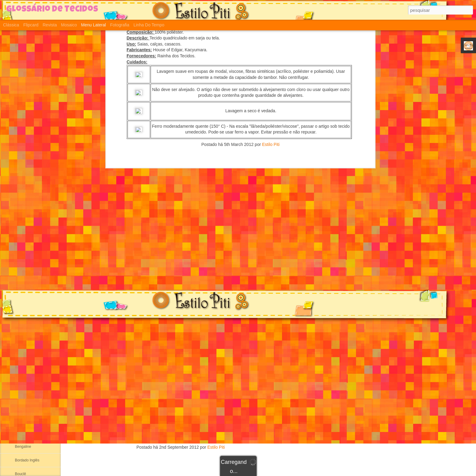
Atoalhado (23, 433)
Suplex (239, 278)
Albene (20, 337)
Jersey (239, 370)
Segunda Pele (26, 228)
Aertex (20, 324)
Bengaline (23, 447)
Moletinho (238, 357)
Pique (239, 363)
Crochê (239, 415)
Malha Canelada (28, 242)
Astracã (21, 419)
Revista (50, 25)
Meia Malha (24, 283)
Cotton (239, 337)
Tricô (239, 409)
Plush (239, 344)
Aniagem (22, 406)
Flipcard (31, 25)
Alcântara (23, 378)
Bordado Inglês (27, 460)
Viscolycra (239, 402)
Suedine (238, 298)
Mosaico (69, 25)
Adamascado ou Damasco (36, 310)
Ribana (21, 296)
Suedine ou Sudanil (31, 269)
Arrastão (239, 272)
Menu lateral (93, 25)
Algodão (22, 351)
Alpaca (20, 365)
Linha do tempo (149, 25)
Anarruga (22, 392)
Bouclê (20, 474)
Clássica (11, 25)
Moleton (238, 350)
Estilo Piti (216, 447)
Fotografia (120, 25)
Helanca (22, 255)
